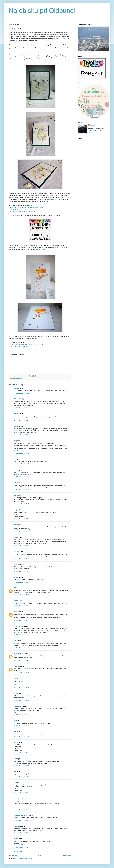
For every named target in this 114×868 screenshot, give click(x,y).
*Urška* (16, 693)
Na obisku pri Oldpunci (42, 11)
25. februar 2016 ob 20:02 (21, 606)
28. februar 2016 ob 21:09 (21, 777)
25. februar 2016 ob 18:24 (21, 582)
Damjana (16, 414)
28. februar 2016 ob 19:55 (21, 766)
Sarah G (16, 666)
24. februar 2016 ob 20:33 (21, 408)
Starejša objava (66, 855)
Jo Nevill (16, 799)
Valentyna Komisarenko (21, 815)
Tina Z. (16, 641)
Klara (15, 459)
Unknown (17, 612)
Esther (16, 388)
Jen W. (16, 759)
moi (15, 441)
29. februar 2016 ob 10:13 (21, 809)
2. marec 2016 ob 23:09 (21, 847)
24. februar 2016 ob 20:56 (21, 435)
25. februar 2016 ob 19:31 (21, 595)
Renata (16, 426)
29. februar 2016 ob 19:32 (21, 820)
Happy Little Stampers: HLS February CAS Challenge (27, 208)
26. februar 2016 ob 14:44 (21, 726)
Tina (15, 483)
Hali (15, 771)
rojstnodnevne (18, 379)
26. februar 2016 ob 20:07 (21, 753)
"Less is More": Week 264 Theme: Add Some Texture (26, 344)
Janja (15, 721)
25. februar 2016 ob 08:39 (21, 546)
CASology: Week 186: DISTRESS (20, 210)
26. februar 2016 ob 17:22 (21, 737)
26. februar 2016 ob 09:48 (21, 688)
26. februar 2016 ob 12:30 (21, 715)
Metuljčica (17, 564)
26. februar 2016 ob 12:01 (21, 700)
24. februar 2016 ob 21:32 (21, 477)
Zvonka (16, 601)
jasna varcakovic (19, 653)
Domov (40, 855)
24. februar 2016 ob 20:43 (21, 420)
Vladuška (17, 552)
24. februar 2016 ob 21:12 (21, 464)
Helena (16, 495)
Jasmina (16, 470)
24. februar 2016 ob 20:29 (21, 393)
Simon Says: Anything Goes (18, 346)
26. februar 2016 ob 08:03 (21, 673)
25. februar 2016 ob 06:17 (21, 489)
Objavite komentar (17, 851)
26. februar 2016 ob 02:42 (21, 660)
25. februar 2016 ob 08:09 (21, 519)
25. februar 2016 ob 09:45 (21, 559)
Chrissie (16, 742)
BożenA (16, 839)
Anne (15, 782)
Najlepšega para (52, 199)
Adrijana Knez (18, 510)
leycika (16, 577)
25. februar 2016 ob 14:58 (21, 571)
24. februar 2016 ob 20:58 (21, 453)
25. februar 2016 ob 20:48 (21, 620)
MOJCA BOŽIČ (18, 399)
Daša (15, 732)
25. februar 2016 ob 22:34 (21, 647)
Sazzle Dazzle (18, 706)
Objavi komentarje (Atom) (25, 858)
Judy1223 (17, 826)
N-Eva (16, 588)
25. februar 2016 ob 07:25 (21, 504)
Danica (16, 524)
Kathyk (16, 679)
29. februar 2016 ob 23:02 (21, 833)
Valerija (16, 537)
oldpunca (93, 125)
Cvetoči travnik (18, 626)
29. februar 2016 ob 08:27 (21, 793)
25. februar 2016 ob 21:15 (21, 635)
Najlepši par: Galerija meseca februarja (22, 212)
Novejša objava (14, 855)
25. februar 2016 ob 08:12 (21, 531)
